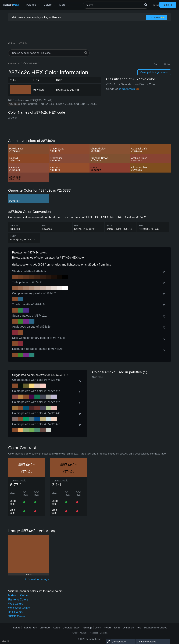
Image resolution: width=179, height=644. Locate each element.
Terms (117, 628)
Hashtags (87, 628)
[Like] (156, 64)
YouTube (83, 633)
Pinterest (94, 633)
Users (98, 628)
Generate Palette (71, 628)
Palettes (31, 5)
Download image (37, 579)
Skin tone (97, 377)
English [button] (155, 5)
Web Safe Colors (19, 608)
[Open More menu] (39, 5)
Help (139, 628)
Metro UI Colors (18, 595)
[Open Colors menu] (55, 5)
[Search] (116, 5)
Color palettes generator (154, 72)
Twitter (75, 633)
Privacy (107, 628)
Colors (11, 5)
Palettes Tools (30, 628)
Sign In (168, 5)
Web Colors (16, 604)
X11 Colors (15, 612)
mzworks (163, 628)
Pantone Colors (18, 600)
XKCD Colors (17, 616)
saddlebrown (127, 89)
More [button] (62, 5)
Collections (45, 628)
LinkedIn (104, 633)
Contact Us (128, 628)
